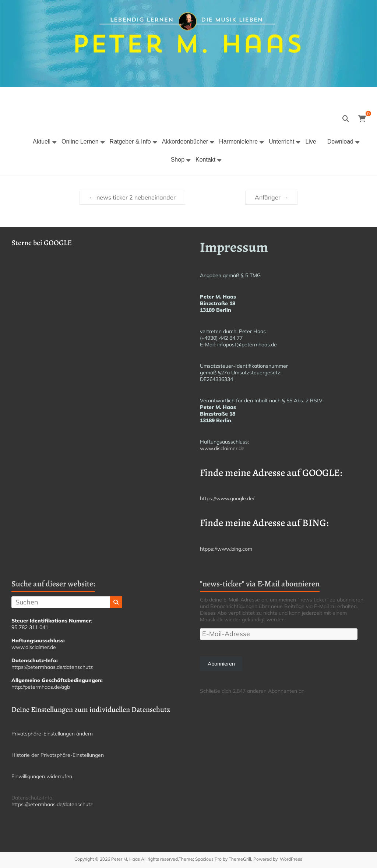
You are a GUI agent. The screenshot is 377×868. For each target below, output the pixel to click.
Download (340, 142)
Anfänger (271, 197)
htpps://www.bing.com (226, 549)
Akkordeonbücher (185, 142)
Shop (178, 160)
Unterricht (281, 142)
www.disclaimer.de (222, 448)
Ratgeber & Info (130, 142)
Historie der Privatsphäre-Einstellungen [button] (58, 755)
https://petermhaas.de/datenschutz (52, 667)
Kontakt (205, 160)
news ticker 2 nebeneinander (132, 197)
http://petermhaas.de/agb (41, 687)
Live (311, 142)
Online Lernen (80, 142)
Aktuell (42, 142)
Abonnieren (221, 664)
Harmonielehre (238, 142)
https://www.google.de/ (227, 498)
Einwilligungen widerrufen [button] (42, 776)
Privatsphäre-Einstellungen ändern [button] (52, 734)
